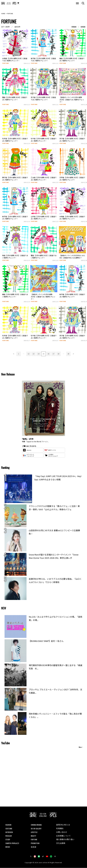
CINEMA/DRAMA (36, 825)
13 (34, 354)
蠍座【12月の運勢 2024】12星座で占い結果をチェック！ (72, 60)
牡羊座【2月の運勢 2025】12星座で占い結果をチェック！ (15, 337)
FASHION (8, 825)
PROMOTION (35, 843)
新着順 (74, 27)
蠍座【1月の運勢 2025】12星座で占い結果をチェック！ (15, 296)
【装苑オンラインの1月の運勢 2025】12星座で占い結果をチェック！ (43, 297)
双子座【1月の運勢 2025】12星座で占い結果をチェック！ (72, 140)
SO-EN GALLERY (36, 828)
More (80, 747)
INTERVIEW (9, 832)
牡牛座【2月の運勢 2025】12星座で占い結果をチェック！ (44, 337)
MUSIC (8, 847)
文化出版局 (61, 843)
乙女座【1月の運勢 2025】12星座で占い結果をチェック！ (44, 179)
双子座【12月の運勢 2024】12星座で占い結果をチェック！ (43, 99)
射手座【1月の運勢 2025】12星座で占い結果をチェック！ (15, 218)
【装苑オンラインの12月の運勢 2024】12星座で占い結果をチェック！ (72, 100)
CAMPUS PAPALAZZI (12, 843)
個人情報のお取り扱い (65, 840)
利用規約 (60, 828)
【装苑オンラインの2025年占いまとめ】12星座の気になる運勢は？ (72, 257)
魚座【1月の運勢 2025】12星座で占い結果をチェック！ (15, 257)
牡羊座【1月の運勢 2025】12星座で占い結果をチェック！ (15, 140)
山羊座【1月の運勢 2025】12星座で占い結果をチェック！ (44, 218)
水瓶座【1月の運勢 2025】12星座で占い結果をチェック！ (72, 218)
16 (48, 354)
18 (58, 354)
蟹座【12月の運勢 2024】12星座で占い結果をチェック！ (15, 99)
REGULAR (9, 836)
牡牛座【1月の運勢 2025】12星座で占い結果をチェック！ (44, 140)
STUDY (8, 839)
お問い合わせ (62, 832)
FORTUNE (6, 63)
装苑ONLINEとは (63, 825)
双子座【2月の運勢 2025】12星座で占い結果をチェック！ (72, 337)
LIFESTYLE (34, 832)
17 (53, 354)
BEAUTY (33, 836)
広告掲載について (63, 836)
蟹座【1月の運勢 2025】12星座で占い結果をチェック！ (44, 257)
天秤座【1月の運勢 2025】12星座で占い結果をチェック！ (72, 179)
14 (39, 354)
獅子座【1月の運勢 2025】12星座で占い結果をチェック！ (15, 179)
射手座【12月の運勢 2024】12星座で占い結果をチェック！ (43, 60)
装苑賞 (34, 847)
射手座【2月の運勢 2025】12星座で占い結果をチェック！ (72, 296)
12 (29, 354)
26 (68, 354)
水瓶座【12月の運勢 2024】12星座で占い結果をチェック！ (15, 60)
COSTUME (9, 828)
